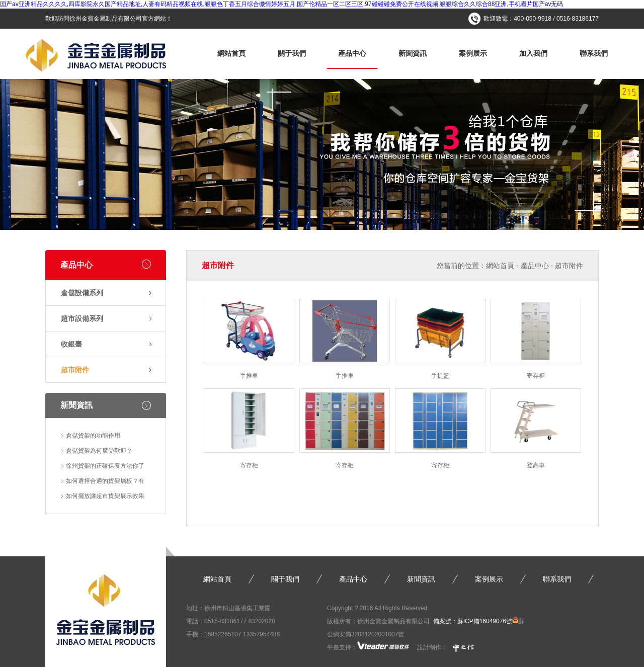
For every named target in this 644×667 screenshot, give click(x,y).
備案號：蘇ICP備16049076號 (473, 621)
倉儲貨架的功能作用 (93, 436)
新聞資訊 (413, 53)
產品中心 (352, 53)
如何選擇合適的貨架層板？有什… (105, 483)
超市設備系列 (82, 318)
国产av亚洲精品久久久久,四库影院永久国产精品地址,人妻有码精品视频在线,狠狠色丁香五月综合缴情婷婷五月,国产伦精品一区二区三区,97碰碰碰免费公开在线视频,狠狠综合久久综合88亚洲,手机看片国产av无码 (281, 4)
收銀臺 (71, 344)
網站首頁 (231, 53)
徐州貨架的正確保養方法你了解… (105, 468)
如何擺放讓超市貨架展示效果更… (105, 498)
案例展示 (473, 53)
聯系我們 (594, 53)
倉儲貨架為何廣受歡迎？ (99, 451)
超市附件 (75, 370)
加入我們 (533, 53)
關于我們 (292, 53)
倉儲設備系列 (82, 293)
